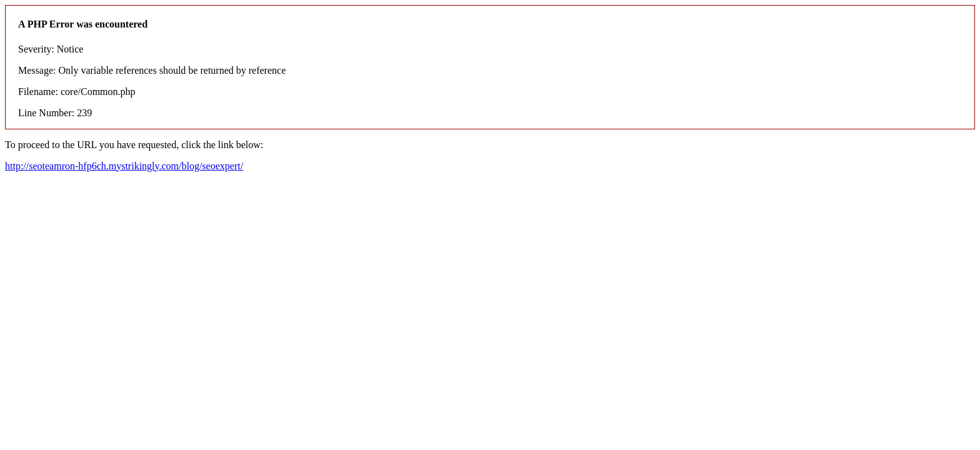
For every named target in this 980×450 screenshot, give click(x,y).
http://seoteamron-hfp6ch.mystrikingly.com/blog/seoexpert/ (124, 166)
